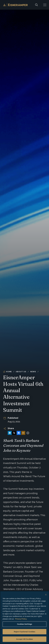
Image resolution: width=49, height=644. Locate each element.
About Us (21, 372)
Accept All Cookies (24, 639)
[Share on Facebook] (19, 433)
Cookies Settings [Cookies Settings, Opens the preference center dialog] (24, 624)
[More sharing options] (28, 433)
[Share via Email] (23, 433)
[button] (45, 5)
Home (7, 372)
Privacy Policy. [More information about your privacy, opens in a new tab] (21, 619)
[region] (24, 617)
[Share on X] (14, 433)
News (33, 372)
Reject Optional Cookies (25, 632)
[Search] (36, 5)
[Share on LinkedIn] (10, 433)
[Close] (46, 595)
